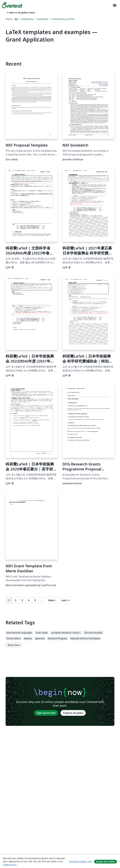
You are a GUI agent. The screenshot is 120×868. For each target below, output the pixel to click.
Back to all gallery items (21, 13)
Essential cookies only (81, 861)
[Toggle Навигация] (115, 5)
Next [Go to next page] (52, 600)
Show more (14, 645)
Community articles (63, 19)
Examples (42, 19)
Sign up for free (46, 713)
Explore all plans (73, 713)
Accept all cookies (105, 862)
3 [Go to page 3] (22, 600)
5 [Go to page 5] (35, 600)
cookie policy (10, 864)
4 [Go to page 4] (29, 600)
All (16, 19)
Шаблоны (27, 19)
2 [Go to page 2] (16, 600)
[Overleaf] (12, 5)
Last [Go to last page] (66, 600)
